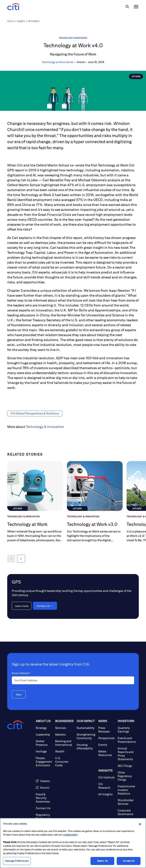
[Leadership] (44, 734)
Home (10, 21)
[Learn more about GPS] (22, 606)
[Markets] (64, 734)
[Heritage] (44, 751)
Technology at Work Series (58, 62)
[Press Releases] (106, 730)
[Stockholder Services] (127, 802)
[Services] (64, 728)
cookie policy (70, 835)
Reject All (102, 861)
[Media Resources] (106, 753)
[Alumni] (44, 788)
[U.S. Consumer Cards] (64, 762)
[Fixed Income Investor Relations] (127, 790)
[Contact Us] (44, 808)
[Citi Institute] (106, 777)
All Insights (34, 21)
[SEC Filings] (127, 766)
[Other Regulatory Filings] (127, 776)
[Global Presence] (44, 743)
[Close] (140, 824)
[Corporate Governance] (127, 812)
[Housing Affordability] (86, 747)
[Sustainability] (86, 728)
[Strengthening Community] (86, 736)
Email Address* (21, 673)
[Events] (106, 745)
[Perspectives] (106, 738)
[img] (127, 7)
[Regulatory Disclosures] (44, 817)
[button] (11, 559)
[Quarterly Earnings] (127, 730)
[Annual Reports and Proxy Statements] (127, 754)
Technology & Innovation (73, 38)
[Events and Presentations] (127, 740)
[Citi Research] (106, 786)
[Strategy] (44, 728)
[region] (73, 843)
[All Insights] (106, 794)
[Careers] (44, 781)
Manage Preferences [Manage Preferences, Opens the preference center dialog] (17, 861)
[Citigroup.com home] (16, 725)
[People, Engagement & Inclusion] (44, 762)
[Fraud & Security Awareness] (44, 798)
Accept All (129, 861)
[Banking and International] (64, 743)
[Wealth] (64, 751)
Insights (21, 21)
